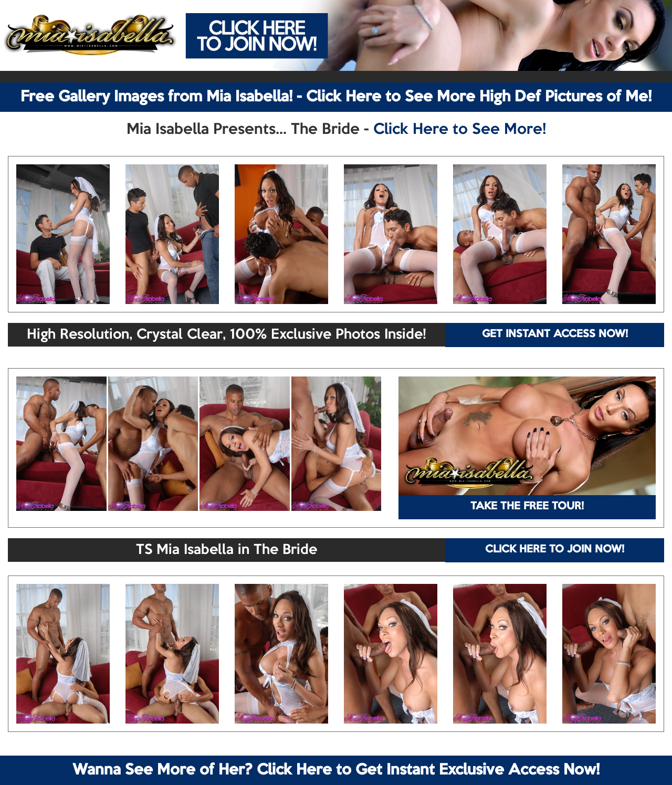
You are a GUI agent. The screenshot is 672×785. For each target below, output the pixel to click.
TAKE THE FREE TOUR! (527, 507)
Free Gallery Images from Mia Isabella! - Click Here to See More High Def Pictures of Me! (336, 97)
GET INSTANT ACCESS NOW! (555, 334)
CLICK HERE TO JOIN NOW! (555, 550)
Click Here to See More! (460, 130)
